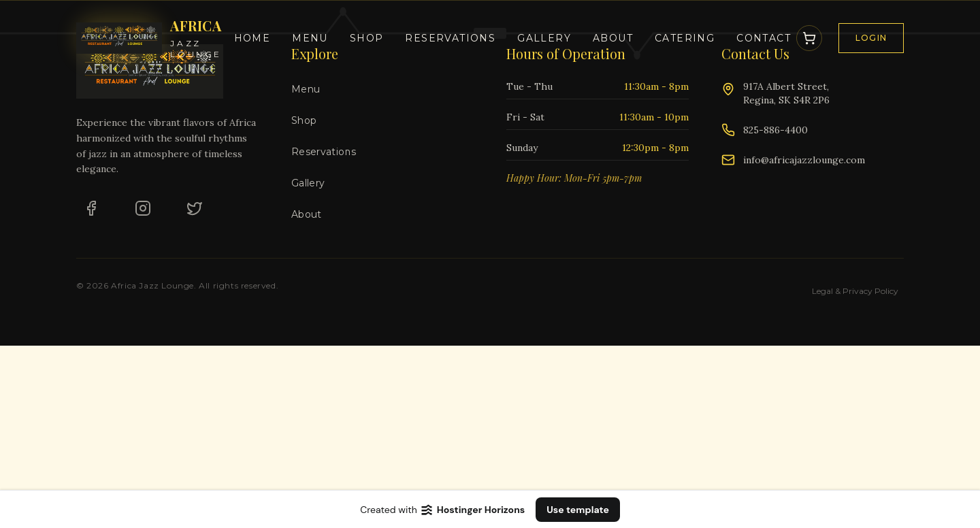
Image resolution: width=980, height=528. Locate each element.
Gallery (544, 38)
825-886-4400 (775, 130)
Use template (578, 510)
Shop (367, 38)
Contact (764, 38)
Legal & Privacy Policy (855, 291)
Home (252, 38)
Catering (685, 38)
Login (871, 38)
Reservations (450, 38)
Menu (310, 38)
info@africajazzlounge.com (804, 160)
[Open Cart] (809, 38)
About (613, 38)
